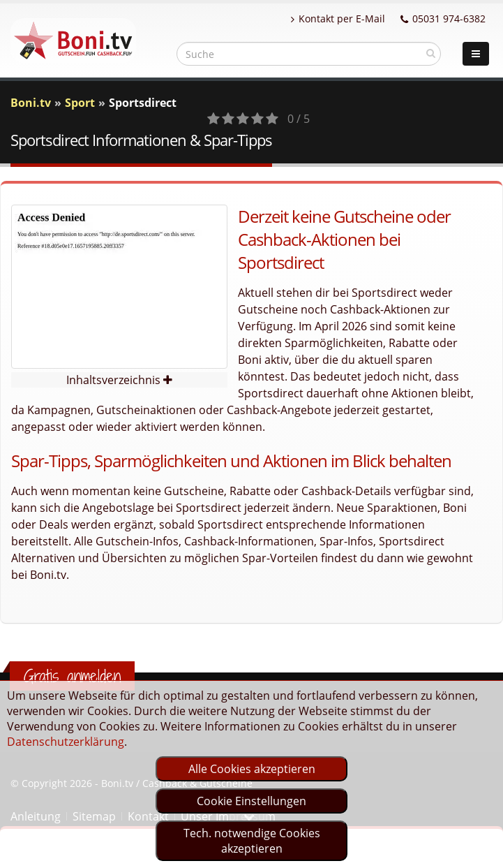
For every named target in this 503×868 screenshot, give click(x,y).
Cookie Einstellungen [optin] (251, 801)
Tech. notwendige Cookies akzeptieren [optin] (252, 841)
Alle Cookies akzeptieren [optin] (252, 769)
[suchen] (431, 53)
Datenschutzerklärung (66, 742)
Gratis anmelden (72, 676)
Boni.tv (31, 103)
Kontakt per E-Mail (338, 19)
